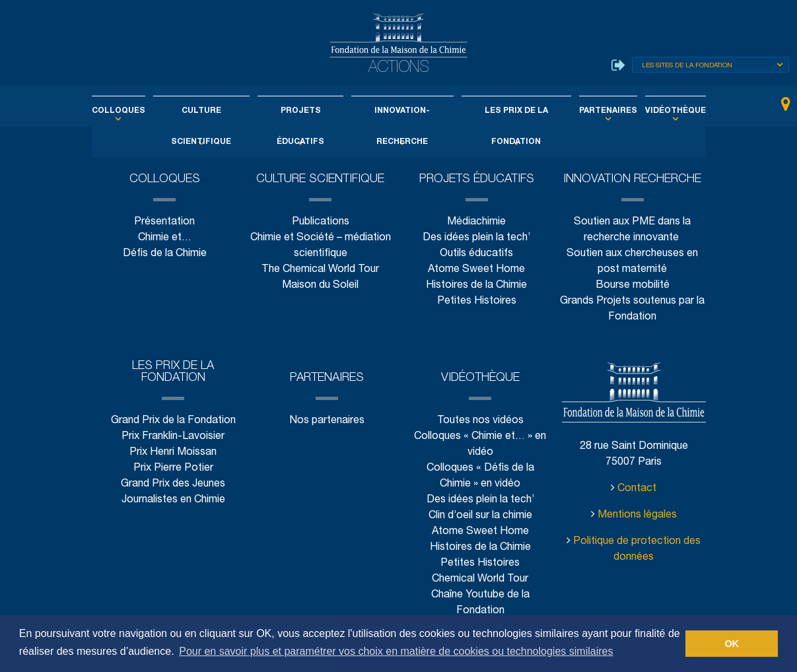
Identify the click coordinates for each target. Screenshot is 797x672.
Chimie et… (164, 238)
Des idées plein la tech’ (476, 238)
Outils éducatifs (476, 254)
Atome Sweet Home (477, 270)
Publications (320, 222)
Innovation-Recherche (400, 111)
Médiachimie (477, 222)
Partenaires (591, 111)
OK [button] (732, 644)
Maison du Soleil (321, 286)
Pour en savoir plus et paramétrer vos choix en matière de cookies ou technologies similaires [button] (396, 651)
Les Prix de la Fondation (506, 111)
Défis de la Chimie (164, 254)
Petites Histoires (476, 301)
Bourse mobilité (633, 286)
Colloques (142, 111)
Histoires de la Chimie (476, 286)
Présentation (164, 222)
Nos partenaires (327, 421)
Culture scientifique (216, 111)
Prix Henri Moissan (173, 453)
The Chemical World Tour (321, 270)
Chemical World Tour (480, 579)
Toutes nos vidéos (480, 421)
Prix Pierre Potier (173, 468)
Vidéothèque (651, 111)
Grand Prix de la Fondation (173, 421)
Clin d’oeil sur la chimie (480, 516)
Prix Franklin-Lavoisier (173, 437)
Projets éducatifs (306, 111)
